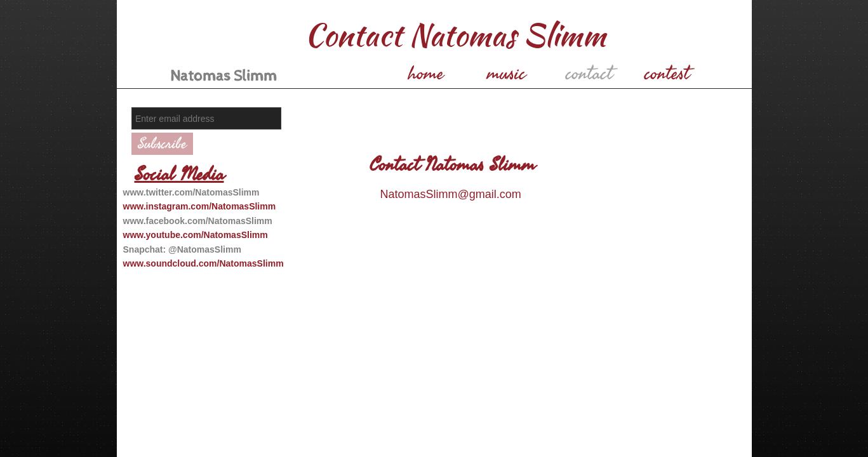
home (426, 74)
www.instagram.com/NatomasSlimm (200, 206)
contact (589, 74)
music (506, 74)
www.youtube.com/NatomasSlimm (196, 235)
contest (667, 74)
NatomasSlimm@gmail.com (451, 194)
